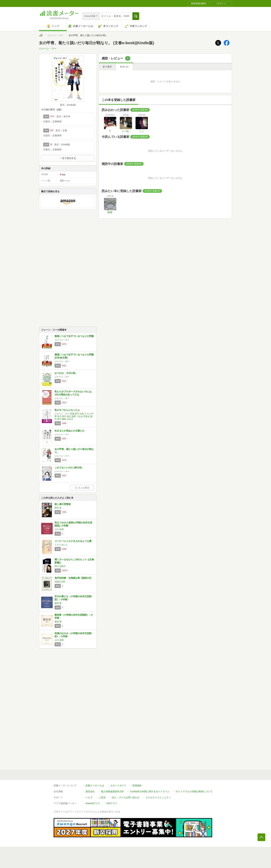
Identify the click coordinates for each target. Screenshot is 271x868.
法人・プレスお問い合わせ (126, 797)
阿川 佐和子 (60, 566)
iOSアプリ (112, 803)
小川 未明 (59, 529)
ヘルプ (89, 797)
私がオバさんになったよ (67, 410)
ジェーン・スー (56, 35)
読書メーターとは (95, 786)
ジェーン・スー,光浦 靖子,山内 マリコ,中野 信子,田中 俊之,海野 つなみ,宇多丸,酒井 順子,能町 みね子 (74, 416)
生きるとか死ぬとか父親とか (70, 431)
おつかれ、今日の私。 (66, 373)
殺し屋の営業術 (63, 504)
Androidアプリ (93, 803)
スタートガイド (118, 786)
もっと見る (82, 488)
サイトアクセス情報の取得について (194, 792)
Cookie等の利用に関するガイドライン (150, 792)
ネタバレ (124, 67)
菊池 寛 (58, 603)
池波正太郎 (60, 582)
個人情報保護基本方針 (112, 792)
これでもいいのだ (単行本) (68, 468)
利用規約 (137, 786)
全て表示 (107, 67)
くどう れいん (61, 545)
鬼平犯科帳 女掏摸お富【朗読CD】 (74, 578)
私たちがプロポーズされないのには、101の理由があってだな (74, 393)
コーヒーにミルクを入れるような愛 (73, 541)
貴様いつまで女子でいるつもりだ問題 (74, 336)
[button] (136, 16)
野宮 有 (58, 508)
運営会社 (90, 792)
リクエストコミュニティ (158, 797)
